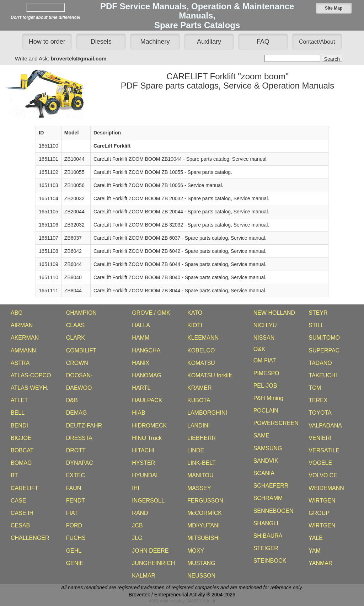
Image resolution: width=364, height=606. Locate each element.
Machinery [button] (155, 42)
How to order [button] (47, 42)
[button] (334, 8)
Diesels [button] (101, 42)
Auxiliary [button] (209, 42)
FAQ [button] (263, 42)
